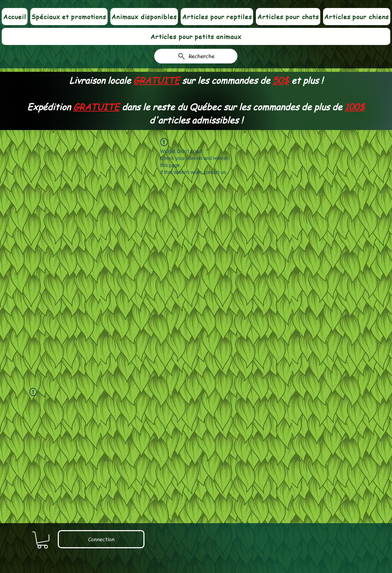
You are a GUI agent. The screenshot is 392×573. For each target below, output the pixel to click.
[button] (144, 17)
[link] (42, 540)
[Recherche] (196, 56)
